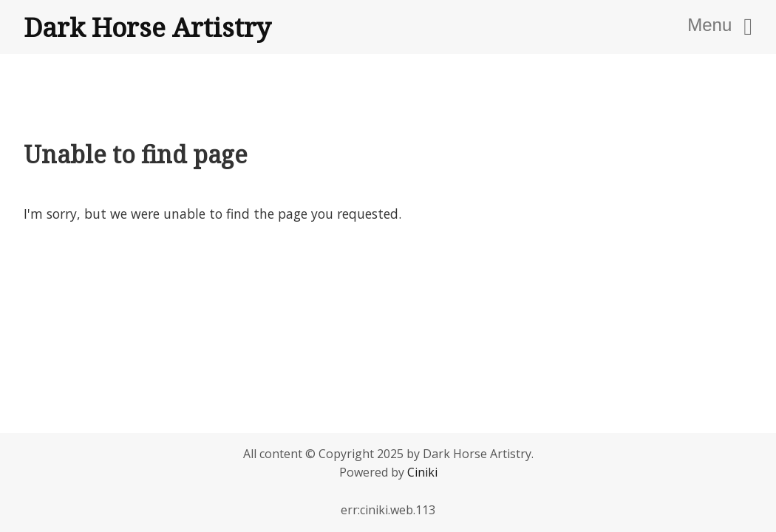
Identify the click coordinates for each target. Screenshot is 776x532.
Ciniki (422, 472)
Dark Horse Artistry (147, 27)
